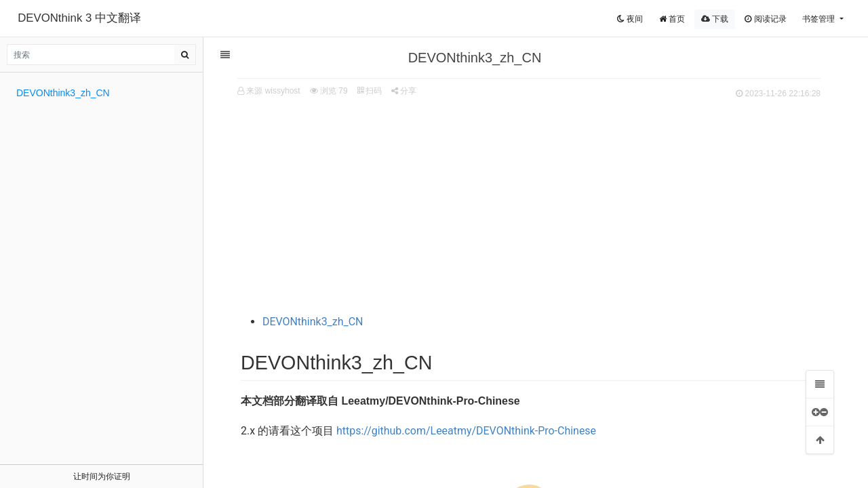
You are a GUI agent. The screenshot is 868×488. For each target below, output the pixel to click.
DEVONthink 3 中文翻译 (79, 18)
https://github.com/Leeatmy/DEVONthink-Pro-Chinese (466, 431)
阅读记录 (765, 19)
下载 (715, 19)
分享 (404, 91)
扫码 (370, 91)
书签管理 (820, 19)
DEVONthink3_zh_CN (313, 322)
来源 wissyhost (273, 91)
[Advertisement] (529, 204)
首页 (672, 19)
